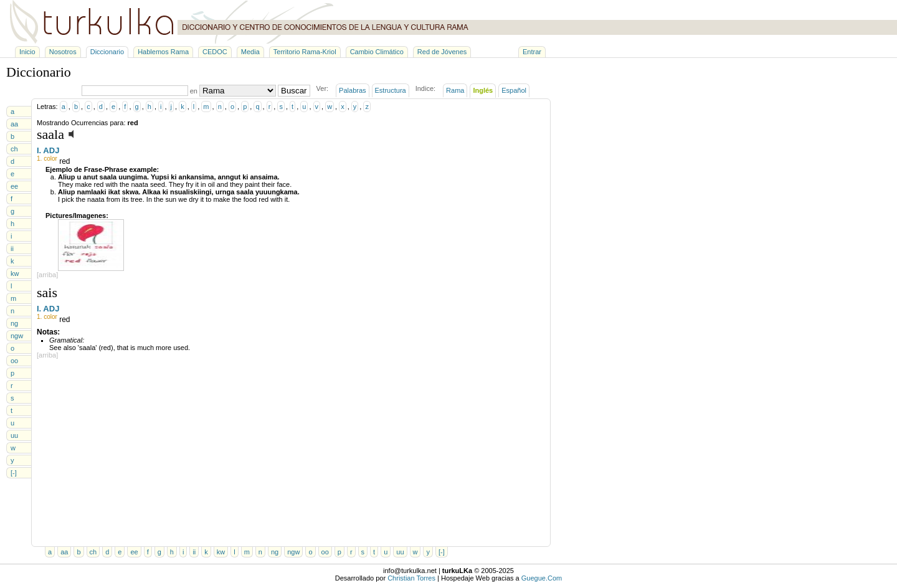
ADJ (51, 150)
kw (15, 273)
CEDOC (215, 52)
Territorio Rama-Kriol (305, 52)
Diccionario (107, 52)
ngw (17, 336)
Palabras (352, 90)
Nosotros (63, 52)
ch (14, 149)
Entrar (532, 52)
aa (14, 124)
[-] (14, 473)
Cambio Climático (377, 52)
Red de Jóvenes (442, 52)
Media (250, 52)
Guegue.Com (542, 578)
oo (14, 361)
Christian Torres (411, 578)
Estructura (391, 90)
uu (14, 435)
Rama (455, 90)
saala (50, 134)
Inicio (27, 52)
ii (12, 249)
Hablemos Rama (163, 52)
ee (14, 186)
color (50, 159)
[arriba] (47, 275)
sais (47, 292)
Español (514, 90)
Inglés (483, 90)
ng (14, 323)
